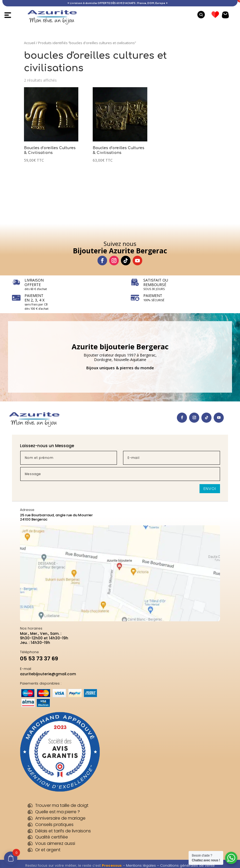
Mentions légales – (143, 865)
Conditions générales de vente (187, 865)
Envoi (210, 488)
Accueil (30, 43)
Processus (112, 865)
